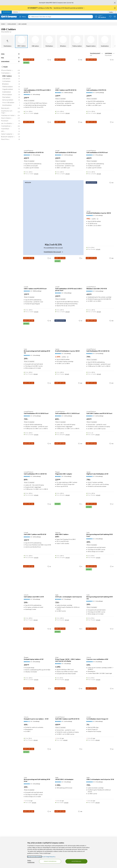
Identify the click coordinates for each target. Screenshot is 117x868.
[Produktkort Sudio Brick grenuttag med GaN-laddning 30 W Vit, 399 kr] (38, 330)
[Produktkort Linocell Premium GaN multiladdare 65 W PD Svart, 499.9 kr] (100, 132)
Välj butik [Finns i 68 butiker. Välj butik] (98, 247)
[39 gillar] (49, 746)
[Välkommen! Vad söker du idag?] (62, 17)
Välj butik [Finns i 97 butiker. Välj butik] (36, 617)
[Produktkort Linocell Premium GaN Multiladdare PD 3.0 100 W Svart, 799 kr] (38, 393)
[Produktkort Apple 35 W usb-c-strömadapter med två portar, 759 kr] (69, 576)
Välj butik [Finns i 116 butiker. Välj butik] (68, 111)
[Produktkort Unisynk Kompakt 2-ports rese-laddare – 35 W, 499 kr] (38, 698)
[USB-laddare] (35, 39)
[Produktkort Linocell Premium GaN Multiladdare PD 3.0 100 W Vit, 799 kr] (100, 330)
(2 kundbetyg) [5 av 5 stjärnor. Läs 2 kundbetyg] (99, 659)
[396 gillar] (80, 57)
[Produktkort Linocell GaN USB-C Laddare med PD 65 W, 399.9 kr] (38, 514)
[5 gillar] (81, 626)
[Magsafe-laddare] (91, 39)
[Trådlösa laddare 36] (11, 84)
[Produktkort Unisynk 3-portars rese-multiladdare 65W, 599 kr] (100, 638)
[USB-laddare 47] (11, 76)
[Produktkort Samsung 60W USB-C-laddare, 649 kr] (69, 514)
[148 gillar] (80, 809)
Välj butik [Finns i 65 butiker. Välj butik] (98, 555)
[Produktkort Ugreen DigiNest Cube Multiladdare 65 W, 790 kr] (100, 453)
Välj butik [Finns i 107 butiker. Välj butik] (68, 555)
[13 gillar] (112, 120)
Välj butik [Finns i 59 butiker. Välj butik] (67, 677)
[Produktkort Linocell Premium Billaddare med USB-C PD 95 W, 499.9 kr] (100, 268)
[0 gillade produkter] (110, 16)
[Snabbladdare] (105, 39)
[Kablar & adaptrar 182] (10, 132)
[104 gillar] (111, 318)
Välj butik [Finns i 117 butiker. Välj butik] (36, 111)
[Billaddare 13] (11, 82)
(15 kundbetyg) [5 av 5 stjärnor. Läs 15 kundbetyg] (99, 779)
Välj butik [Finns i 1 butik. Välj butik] (65, 738)
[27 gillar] (49, 256)
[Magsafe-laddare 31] (11, 87)
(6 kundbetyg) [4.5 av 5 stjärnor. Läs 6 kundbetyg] (67, 351)
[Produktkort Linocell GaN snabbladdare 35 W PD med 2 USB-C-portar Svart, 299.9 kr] (69, 268)
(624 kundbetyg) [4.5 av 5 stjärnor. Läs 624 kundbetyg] (99, 413)
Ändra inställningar (31, 861)
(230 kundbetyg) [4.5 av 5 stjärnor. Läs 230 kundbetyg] (68, 413)
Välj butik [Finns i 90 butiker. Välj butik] (98, 493)
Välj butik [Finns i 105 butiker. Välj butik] (68, 432)
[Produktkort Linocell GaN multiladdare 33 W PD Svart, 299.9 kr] (69, 132)
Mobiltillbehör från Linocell (53, 249)
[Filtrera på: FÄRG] (10, 52)
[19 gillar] (49, 809)
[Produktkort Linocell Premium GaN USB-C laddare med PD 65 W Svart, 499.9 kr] (100, 393)
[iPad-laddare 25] (11, 95)
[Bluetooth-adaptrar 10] (10, 134)
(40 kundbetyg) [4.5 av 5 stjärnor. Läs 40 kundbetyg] (36, 92)
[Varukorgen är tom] (115, 16)
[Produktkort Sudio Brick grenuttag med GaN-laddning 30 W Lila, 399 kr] (100, 576)
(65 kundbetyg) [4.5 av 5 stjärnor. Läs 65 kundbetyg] (99, 474)
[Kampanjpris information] (98, 216)
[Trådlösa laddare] (77, 39)
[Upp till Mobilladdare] (7, 39)
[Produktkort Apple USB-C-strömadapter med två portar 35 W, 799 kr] (100, 759)
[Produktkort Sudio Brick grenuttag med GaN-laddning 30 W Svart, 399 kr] (100, 514)
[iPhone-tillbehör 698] (10, 68)
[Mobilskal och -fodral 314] (10, 113)
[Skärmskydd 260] (10, 106)
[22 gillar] (49, 564)
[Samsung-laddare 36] (11, 98)
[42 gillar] (112, 746)
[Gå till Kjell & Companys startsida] (10, 17)
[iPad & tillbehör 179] (10, 116)
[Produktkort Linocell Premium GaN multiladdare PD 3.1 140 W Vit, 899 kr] (38, 453)
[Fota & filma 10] (10, 137)
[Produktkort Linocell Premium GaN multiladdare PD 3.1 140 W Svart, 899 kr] (69, 393)
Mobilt (4, 64)
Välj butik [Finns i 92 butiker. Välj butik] (36, 372)
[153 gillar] (80, 441)
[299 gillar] (111, 381)
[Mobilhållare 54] (10, 126)
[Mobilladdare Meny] (17, 22)
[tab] (7, 12)
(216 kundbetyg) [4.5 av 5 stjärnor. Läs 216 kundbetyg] (99, 289)
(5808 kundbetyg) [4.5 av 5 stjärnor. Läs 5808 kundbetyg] (68, 90)
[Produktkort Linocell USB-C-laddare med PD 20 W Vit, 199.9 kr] (69, 69)
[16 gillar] (49, 57)
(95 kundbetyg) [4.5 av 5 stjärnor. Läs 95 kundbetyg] (36, 152)
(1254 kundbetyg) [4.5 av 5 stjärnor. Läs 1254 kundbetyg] (100, 90)
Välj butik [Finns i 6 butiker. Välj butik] (66, 800)
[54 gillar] (80, 686)
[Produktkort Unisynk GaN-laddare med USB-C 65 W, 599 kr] (38, 576)
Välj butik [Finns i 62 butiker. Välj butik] (98, 677)
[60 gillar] (49, 501)
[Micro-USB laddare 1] (11, 100)
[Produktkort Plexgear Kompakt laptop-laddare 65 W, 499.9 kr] (38, 638)
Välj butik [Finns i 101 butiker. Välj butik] (36, 493)
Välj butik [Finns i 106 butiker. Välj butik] (36, 555)
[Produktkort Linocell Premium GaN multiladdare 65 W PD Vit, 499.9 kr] (38, 132)
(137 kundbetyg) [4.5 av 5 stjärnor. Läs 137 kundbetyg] (99, 351)
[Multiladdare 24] (11, 79)
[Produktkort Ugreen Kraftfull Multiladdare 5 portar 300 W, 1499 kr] (69, 330)
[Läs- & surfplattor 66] (10, 121)
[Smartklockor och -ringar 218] (10, 110)
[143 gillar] (111, 180)
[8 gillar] (81, 746)
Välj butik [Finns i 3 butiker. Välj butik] (97, 738)
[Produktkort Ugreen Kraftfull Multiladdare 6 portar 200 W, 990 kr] (100, 192)
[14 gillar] (112, 564)
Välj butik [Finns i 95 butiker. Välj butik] (98, 617)
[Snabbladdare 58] (11, 90)
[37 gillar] (49, 120)
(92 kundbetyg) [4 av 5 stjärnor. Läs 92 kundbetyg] (68, 474)
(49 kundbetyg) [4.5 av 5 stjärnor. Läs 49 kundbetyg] (36, 597)
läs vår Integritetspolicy (49, 857)
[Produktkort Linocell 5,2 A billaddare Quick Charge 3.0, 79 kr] (100, 698)
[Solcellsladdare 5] (11, 103)
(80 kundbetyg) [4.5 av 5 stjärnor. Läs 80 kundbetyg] (99, 719)
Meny (22, 17)
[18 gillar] (49, 318)
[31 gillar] (49, 381)
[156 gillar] (111, 441)
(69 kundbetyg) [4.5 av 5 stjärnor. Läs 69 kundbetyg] (36, 659)
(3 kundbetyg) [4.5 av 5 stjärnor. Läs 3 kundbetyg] (67, 661)
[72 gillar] (112, 686)
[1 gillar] (81, 501)
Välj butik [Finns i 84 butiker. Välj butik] (67, 617)
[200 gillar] (80, 381)
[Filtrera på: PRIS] (10, 55)
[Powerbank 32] (10, 119)
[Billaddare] (63, 39)
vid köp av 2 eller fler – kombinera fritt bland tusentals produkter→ (56, 8)
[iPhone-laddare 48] (11, 92)
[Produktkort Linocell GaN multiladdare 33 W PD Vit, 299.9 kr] (100, 69)
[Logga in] (100, 16)
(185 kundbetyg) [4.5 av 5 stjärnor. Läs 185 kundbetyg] (37, 534)
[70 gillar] (112, 57)
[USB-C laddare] (21, 39)
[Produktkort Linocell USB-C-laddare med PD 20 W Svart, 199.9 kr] (38, 268)
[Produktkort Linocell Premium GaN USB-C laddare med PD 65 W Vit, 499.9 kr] (69, 698)
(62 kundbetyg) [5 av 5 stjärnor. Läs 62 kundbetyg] (99, 213)
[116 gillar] (80, 120)
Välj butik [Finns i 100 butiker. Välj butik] (68, 493)
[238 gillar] (111, 256)
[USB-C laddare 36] (11, 74)
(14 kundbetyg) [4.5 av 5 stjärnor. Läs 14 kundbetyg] (36, 353)
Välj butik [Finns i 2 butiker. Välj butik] (97, 432)
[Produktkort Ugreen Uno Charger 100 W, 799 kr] (38, 821)
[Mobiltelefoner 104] (10, 124)
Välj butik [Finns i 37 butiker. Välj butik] (67, 372)
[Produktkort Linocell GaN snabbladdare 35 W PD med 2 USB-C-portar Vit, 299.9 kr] (38, 69)
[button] (11, 29)
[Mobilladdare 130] (10, 71)
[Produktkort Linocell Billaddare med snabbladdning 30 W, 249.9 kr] (69, 821)
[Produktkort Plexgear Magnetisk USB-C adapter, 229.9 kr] (69, 453)
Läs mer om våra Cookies (34, 857)
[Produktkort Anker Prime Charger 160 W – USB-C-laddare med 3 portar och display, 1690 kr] (69, 638)
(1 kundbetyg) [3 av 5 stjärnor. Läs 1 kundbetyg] (36, 719)
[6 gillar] (81, 256)
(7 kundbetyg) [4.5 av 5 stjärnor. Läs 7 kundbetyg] (67, 597)
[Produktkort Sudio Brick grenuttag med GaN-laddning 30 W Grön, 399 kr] (38, 759)
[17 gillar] (112, 501)
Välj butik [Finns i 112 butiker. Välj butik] (36, 677)
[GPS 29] (10, 129)
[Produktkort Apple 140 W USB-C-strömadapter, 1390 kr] (69, 759)
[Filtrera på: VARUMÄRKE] (10, 59)
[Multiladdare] (49, 39)
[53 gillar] (80, 318)
